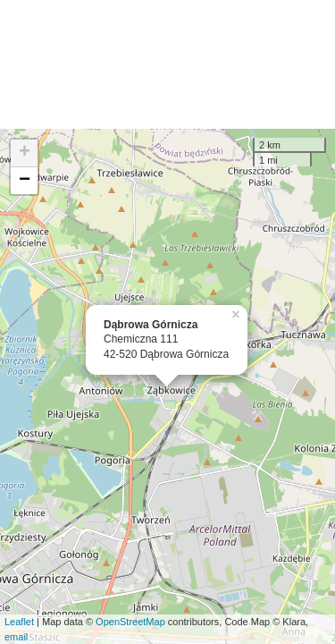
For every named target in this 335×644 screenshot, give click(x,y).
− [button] (25, 181)
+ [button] (25, 153)
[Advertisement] (167, 64)
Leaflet (19, 622)
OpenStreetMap (130, 622)
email (16, 637)
